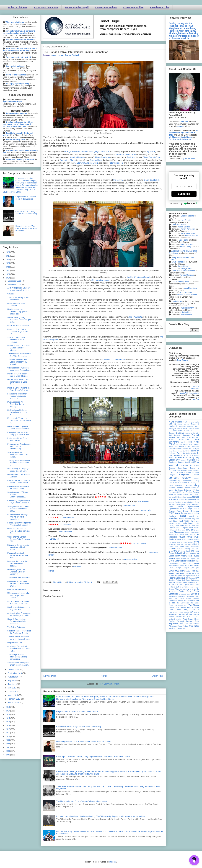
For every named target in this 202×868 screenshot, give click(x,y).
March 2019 (13, 695)
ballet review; (195, 431)
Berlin (197, 440)
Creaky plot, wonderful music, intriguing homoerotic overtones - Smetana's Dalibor (93, 756)
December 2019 (15, 281)
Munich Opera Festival (176, 534)
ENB (184, 492)
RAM (193, 571)
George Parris (187, 268)
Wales (171, 617)
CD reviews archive (133, 7)
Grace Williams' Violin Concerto (16, 304)
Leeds (184, 523)
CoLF (197, 472)
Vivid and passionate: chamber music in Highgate (16, 340)
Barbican (180, 433)
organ (193, 559)
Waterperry (180, 617)
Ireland (181, 519)
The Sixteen (194, 605)
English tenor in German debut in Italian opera (77, 712)
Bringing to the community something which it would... (18, 547)
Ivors (198, 519)
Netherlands (186, 539)
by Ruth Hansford (183, 458)
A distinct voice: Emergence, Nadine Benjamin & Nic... (19, 614)
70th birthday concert (101, 280)
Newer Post (50, 676)
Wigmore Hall (176, 623)
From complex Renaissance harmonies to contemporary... (19, 447)
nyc (193, 549)
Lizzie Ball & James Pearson (183, 271)
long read (182, 530)
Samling (179, 582)
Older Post (158, 676)
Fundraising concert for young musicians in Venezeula (17, 396)
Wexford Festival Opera (188, 621)
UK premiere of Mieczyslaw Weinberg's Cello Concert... (19, 595)
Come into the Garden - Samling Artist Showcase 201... (19, 539)
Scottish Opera (183, 585)
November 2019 (15, 285)
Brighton (179, 444)
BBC (179, 438)
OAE (175, 551)
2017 (8, 711)
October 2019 (14, 670)
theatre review (193, 607)
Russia (193, 578)
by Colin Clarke (190, 453)
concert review (57, 55)
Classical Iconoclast (195, 388)
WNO (191, 626)
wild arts (189, 624)
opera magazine (193, 553)
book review (193, 442)
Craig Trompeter (178, 262)
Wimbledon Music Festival (179, 626)
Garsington (180, 504)
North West (184, 546)
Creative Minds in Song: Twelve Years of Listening (79, 727)
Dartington (179, 486)
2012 (8, 729)
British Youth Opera (176, 446)
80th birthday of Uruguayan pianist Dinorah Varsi (19, 470)
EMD (179, 492)
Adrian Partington (188, 229)
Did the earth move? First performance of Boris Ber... (18, 382)
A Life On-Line (175, 422)
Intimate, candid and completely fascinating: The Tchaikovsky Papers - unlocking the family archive (101, 816)
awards (197, 429)
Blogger (113, 862)
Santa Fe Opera (189, 582)
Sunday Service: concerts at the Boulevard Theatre (19, 632)
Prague (186, 568)
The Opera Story (181, 605)
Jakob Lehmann (187, 308)
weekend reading (175, 619)
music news (185, 537)
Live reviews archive (106, 7)
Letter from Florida (183, 525)
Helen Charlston (102, 157)
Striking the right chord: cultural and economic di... (18, 412)
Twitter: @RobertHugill (77, 7)
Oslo (198, 559)
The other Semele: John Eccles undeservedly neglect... (17, 362)
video (189, 614)
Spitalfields (173, 594)
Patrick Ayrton (186, 293)
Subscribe (184, 194)
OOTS (192, 551)
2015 (8, 718)
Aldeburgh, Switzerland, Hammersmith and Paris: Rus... (19, 649)
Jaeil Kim (131, 157)
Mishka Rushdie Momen (187, 295)
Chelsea (172, 468)
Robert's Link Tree (18, 7)
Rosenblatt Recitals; (177, 578)
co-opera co (189, 472)
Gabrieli (172, 504)
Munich (197, 532)
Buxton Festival (189, 451)
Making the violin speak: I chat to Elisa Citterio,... (18, 375)
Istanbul (188, 519)
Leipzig (171, 525)
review (171, 576)
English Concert (193, 492)
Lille (178, 528)
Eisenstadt (173, 492)
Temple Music (189, 601)
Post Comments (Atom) (110, 684)
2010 (8, 737)
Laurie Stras (176, 301)
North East (173, 546)
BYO (178, 460)
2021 (8, 270)
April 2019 (12, 692)
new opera (172, 542)
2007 (8, 747)
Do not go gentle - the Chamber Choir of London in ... (16, 572)
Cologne (172, 475)
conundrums (187, 481)
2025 (8, 256)
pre (193, 568)
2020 (8, 274)
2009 (8, 740)
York (176, 628)
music (192, 534)
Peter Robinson (116, 163)
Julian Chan (183, 266)
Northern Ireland (176, 549)
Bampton (172, 433)
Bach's (139, 277)
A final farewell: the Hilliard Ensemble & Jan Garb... (18, 603)
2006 (8, 751)
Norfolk (196, 544)
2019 (8, 278)
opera (197, 551)
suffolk (189, 599)
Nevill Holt (195, 539)
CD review (66, 524)
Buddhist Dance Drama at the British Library (18, 488)
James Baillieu (184, 227)
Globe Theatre (176, 507)
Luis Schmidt (186, 220)
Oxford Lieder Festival (184, 561)
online (186, 551)
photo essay (184, 565)
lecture (178, 523)
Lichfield (172, 528)
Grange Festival (72, 55)
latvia (198, 521)
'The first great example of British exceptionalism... (18, 664)
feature (189, 497)
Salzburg (172, 582)
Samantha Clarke (68, 160)
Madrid (171, 532)
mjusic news (189, 532)
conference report (175, 481)
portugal (179, 568)
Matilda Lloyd (186, 314)
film (186, 500)
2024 (8, 260)
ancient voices (193, 426)
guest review (194, 513)
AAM (197, 422)
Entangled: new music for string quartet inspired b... (19, 433)
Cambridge (173, 462)
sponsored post (184, 594)
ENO (171, 495)
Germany (196, 504)
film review (192, 500)
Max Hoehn (183, 240)
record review (185, 573)
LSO (193, 530)
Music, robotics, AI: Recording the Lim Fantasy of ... (16, 404)
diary (197, 485)
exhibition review (180, 497)
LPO (188, 530)
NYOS (171, 551)
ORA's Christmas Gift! (17, 590)
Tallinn (180, 601)
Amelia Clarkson (187, 275)
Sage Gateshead (193, 580)
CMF (181, 472)
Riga (187, 576)
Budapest (196, 449)
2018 (8, 707)
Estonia (186, 495)
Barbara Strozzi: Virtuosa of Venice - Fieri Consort (19, 482)
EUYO (171, 497)
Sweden (196, 598)
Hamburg (172, 516)
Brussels (185, 449)
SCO (198, 582)
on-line (181, 551)
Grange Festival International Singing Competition (87, 151)
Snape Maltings (175, 589)
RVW (197, 578)
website (197, 617)
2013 (8, 725)
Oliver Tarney (186, 247)
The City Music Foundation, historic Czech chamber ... (19, 463)
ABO (170, 424)
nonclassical (189, 544)
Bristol (186, 444)
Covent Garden (180, 483)
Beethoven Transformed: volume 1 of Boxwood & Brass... (18, 584)
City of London (187, 470)
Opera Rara (187, 556)
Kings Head (178, 521)
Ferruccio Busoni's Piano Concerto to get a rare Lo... (18, 332)
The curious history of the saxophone (18, 299)
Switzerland (173, 601)
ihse (198, 516)
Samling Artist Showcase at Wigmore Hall (19, 608)
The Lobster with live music (19, 578)
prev (198, 568)
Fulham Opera (194, 502)
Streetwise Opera (193, 596)
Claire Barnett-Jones (152, 157)
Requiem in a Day (15, 643)
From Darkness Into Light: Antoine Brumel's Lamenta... (18, 517)
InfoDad (196, 400)
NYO (198, 549)
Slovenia (185, 587)
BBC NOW (186, 438)
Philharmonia (174, 565)
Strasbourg (182, 596)
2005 (8, 755)
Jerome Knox (96, 160)
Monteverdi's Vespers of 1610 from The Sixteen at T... (19, 421)
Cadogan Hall (193, 460)
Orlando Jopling (187, 216)
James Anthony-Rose (180, 282)
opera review (143, 501)
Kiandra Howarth (77, 157)
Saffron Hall (181, 580)
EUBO (197, 495)
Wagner (196, 614)
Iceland (191, 516)
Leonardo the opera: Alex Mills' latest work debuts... (18, 564)
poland (171, 568)
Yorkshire (181, 628)
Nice (178, 544)
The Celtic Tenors (179, 225)
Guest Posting (181, 513)
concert (197, 475)
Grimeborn (195, 511)
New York (180, 542)
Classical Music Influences (180, 139)
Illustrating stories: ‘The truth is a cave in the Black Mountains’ (84, 741)
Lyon (198, 530)
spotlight (195, 594)
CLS (176, 472)
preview (174, 571)
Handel (182, 516)
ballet (175, 431)
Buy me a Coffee (188, 159)
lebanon (171, 523)
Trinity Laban (189, 610)
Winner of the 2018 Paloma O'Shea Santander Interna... (19, 348)
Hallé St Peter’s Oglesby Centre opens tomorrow (18, 428)
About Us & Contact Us (46, 7)
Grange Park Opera (179, 511)
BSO (190, 449)
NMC (182, 544)
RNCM (197, 576)
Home (51, 571)
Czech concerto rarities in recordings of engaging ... (19, 369)
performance (194, 563)
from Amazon (183, 360)
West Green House (191, 619)
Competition (184, 475)
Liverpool (184, 528)
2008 (8, 744)
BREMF (172, 444)
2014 (8, 722)
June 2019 (12, 684)
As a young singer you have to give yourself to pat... (19, 289)
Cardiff (188, 462)
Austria (191, 429)
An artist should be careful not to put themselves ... (18, 638)
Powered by (184, 203)
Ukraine (186, 612)
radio (188, 571)
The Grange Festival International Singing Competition (17, 657)
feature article (147, 510)
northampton (195, 547)
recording (196, 573)
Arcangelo (172, 429)
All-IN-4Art (182, 426)
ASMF (186, 429)
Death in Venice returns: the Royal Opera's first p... (19, 389)
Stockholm (173, 596)
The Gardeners (183, 603)
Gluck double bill (151, 180)
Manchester (179, 532)
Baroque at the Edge (192, 433)
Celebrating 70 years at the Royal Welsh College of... (19, 502)
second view (194, 585)
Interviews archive (160, 7)
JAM (170, 521)
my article (151, 151)
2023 (8, 263)
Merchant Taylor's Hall (126, 154)
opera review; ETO (183, 559)
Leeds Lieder (194, 523)
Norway (188, 549)
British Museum (194, 444)
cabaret (184, 460)
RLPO (191, 576)
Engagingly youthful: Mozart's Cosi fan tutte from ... (18, 555)
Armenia (180, 429)
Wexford (172, 621)
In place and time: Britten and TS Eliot (18, 439)
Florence (185, 502)
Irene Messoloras (188, 233)
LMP (191, 528)
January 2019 (14, 703)
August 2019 (13, 677)
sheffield (172, 587)
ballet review (183, 431)
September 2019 (15, 673)
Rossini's (113, 360)
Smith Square (194, 587)
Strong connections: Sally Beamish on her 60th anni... (18, 509)
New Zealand (189, 542)
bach (170, 431)
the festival (118, 180)
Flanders (178, 502)
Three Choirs (175, 610)
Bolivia (183, 442)
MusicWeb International (190, 393)
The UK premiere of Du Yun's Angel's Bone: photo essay (82, 801)
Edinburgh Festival (192, 490)
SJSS (178, 587)
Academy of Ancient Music (86, 163)
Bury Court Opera (175, 451)
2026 (8, 252)
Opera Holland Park (177, 553)
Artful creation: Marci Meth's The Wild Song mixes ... (19, 355)
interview (77, 566)
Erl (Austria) (178, 495)
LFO (198, 526)
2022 (8, 267)
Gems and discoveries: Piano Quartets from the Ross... (18, 531)
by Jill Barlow (186, 455)
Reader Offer (174, 573)
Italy (194, 519)
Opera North (174, 556)
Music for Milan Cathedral (18, 326)
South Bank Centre (189, 591)
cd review (181, 465)
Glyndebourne (193, 507)
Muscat (187, 534)
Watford (189, 617)
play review (195, 565)
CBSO (194, 462)
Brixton (178, 449)
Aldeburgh (173, 426)
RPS (188, 578)
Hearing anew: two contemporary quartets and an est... (18, 312)
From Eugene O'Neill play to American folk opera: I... (19, 524)
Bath (170, 435)
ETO (192, 495)
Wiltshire (196, 624)
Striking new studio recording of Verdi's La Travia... (18, 455)
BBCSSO (196, 438)
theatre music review (177, 607)
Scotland (172, 585)
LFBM (193, 525)
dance (171, 486)
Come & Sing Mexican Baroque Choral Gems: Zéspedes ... (18, 621)
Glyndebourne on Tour (177, 509)
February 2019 (14, 699)
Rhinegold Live (180, 576)
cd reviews (195, 466)
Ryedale (172, 580)
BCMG (171, 440)
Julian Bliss (186, 312)
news (197, 542)
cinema (179, 470)
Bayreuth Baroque (182, 435)
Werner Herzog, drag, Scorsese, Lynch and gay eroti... (19, 320)
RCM (197, 571)
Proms (183, 571)
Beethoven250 (184, 440)
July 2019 (12, 681)
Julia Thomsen (186, 244)
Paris (184, 563)
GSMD (171, 513)
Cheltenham (182, 468)
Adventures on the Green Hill (186, 424)
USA (191, 612)
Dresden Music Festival (186, 488)
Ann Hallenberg (191, 288)
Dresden (172, 488)
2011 (8, 733)
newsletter (172, 544)
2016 (8, 714)
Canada (181, 462)
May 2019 (12, 688)
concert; (197, 478)
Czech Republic (194, 483)
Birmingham (174, 442)
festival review (180, 500)
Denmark (188, 485)
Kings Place (189, 521)
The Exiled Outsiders (16, 627)
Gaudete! (11, 294)
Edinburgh (179, 490)
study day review (176, 599)
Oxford (171, 561)
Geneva (189, 504)
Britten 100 (189, 446)
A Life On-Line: (189, 422)
